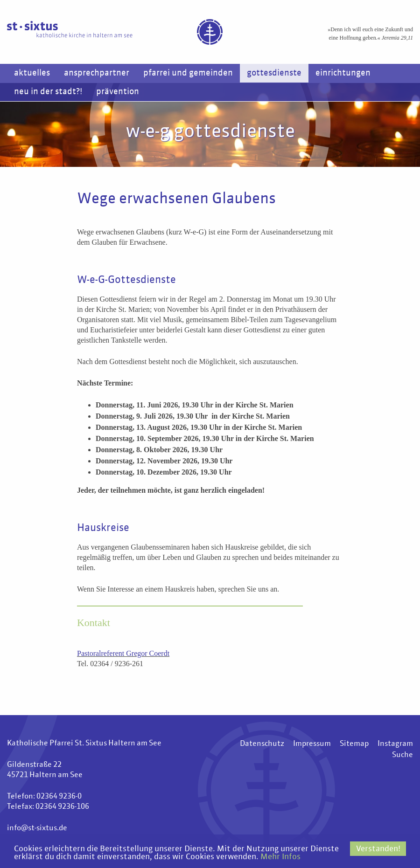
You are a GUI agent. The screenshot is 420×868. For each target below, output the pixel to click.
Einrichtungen (343, 73)
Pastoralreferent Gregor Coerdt (123, 653)
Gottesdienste (274, 73)
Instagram (395, 744)
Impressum (312, 744)
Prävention (118, 92)
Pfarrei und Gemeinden (188, 73)
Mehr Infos (280, 857)
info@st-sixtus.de (37, 828)
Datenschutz (262, 744)
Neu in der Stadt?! (48, 92)
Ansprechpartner (97, 73)
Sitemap (354, 744)
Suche (402, 755)
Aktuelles (32, 73)
